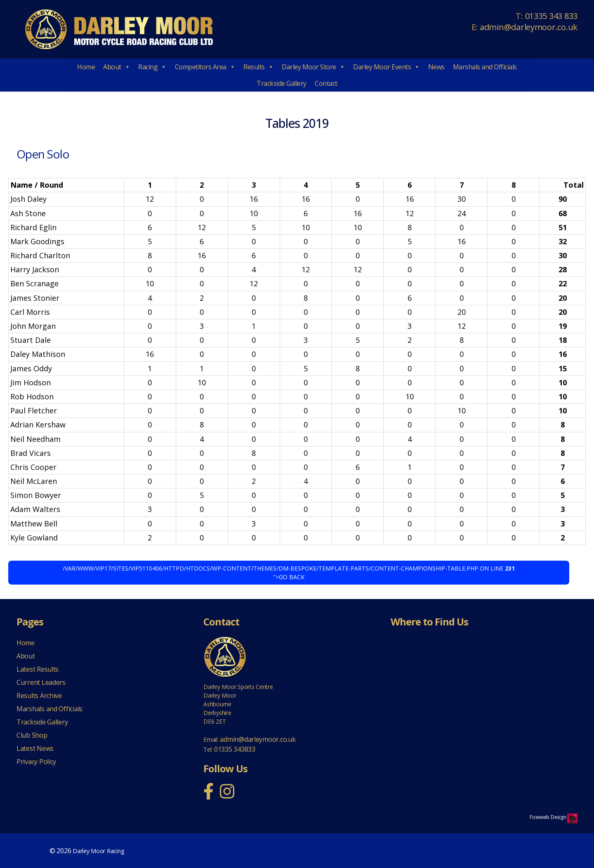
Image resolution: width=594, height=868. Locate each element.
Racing (152, 67)
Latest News (35, 748)
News (436, 67)
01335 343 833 (552, 16)
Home (86, 67)
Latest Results (38, 669)
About (117, 67)
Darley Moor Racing (98, 851)
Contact (326, 83)
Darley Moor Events (387, 67)
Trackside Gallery (282, 83)
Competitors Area (205, 67)
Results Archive (39, 696)
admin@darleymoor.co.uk (529, 27)
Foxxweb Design (548, 817)
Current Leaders (41, 682)
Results (258, 67)
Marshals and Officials (485, 67)
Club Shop (32, 735)
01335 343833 (235, 749)
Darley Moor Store (313, 67)
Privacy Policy (36, 762)
